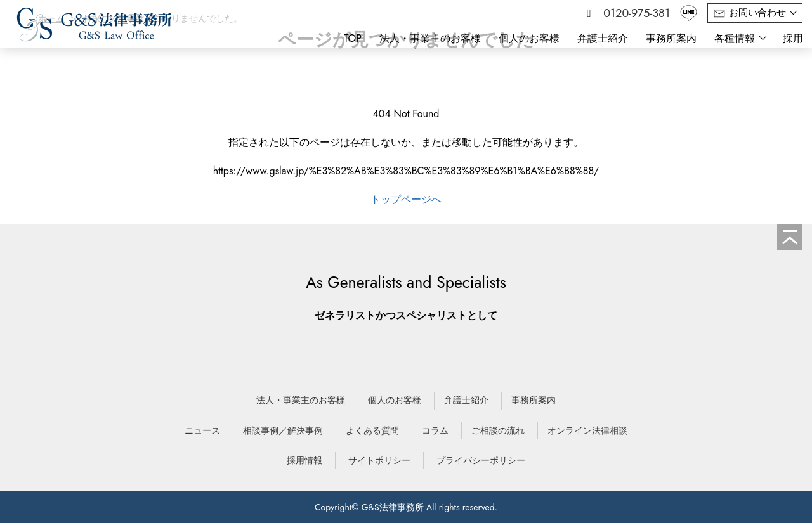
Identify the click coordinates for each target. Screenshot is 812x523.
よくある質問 (372, 430)
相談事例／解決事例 (283, 430)
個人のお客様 (529, 38)
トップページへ (406, 199)
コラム (435, 430)
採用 (793, 38)
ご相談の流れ (498, 430)
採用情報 (304, 460)
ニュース (202, 430)
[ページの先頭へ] (790, 237)
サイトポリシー (379, 460)
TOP (353, 38)
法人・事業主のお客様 (430, 38)
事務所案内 (671, 38)
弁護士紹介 (603, 38)
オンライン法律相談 (587, 430)
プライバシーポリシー (481, 460)
